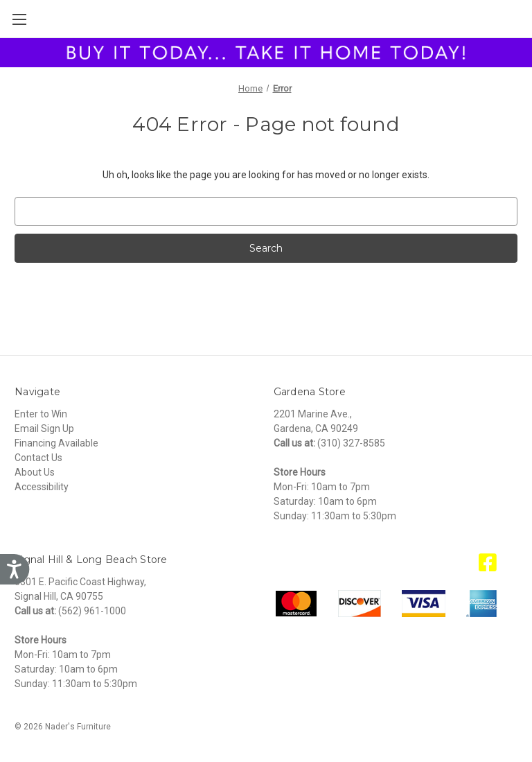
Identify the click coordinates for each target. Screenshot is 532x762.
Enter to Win (41, 414)
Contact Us (38, 458)
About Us (35, 472)
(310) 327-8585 (351, 443)
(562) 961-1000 (92, 611)
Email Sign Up (44, 428)
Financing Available (56, 443)
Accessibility (42, 487)
